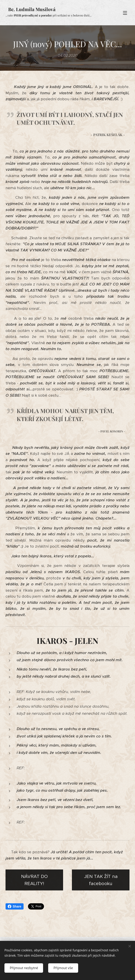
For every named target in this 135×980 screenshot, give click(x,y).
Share (15, 906)
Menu (125, 13)
